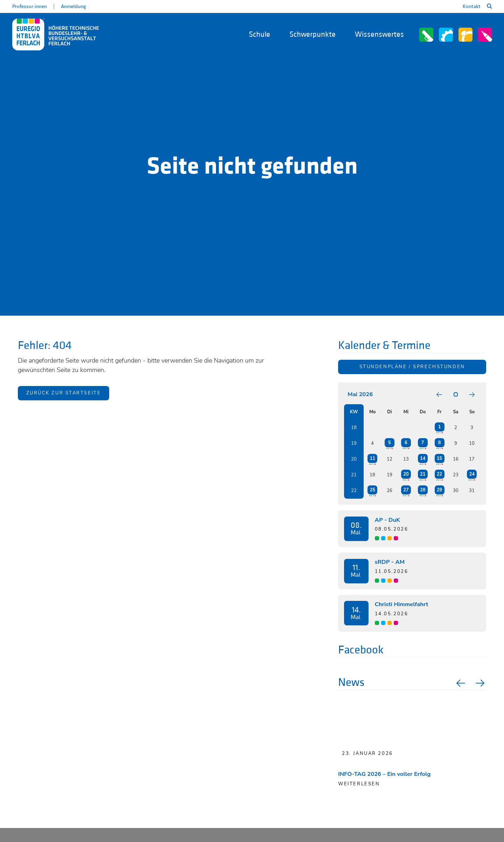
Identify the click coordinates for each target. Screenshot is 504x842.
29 (439, 490)
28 (423, 490)
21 (423, 474)
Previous (460, 683)
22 (439, 474)
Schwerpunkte (313, 34)
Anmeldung (73, 6)
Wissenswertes (379, 34)
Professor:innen (30, 6)
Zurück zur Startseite (64, 393)
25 (372, 490)
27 (406, 490)
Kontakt (472, 6)
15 (439, 458)
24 (472, 474)
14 (423, 458)
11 (372, 458)
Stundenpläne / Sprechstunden (412, 367)
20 (406, 474)
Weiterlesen (359, 784)
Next (481, 683)
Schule (260, 34)
